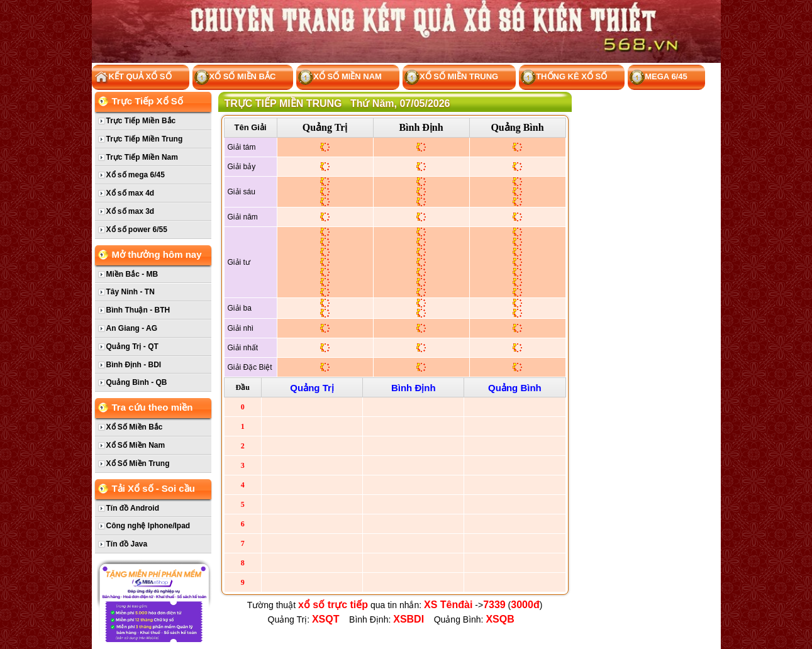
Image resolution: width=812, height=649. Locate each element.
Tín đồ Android (133, 508)
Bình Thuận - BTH (138, 310)
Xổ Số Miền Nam (340, 78)
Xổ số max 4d (131, 193)
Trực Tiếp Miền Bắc (141, 121)
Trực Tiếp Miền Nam (142, 157)
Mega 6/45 (658, 78)
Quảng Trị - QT (132, 347)
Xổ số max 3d (131, 211)
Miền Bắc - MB (132, 274)
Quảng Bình (517, 127)
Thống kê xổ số (564, 78)
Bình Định (421, 127)
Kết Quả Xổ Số (133, 78)
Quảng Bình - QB (137, 382)
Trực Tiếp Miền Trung (145, 139)
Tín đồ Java (127, 544)
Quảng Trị (325, 127)
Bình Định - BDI (134, 365)
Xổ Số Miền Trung (451, 78)
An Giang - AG (132, 328)
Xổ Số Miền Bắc (235, 78)
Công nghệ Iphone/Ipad (148, 526)
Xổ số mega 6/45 (136, 175)
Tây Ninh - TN (131, 292)
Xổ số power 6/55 (137, 230)
